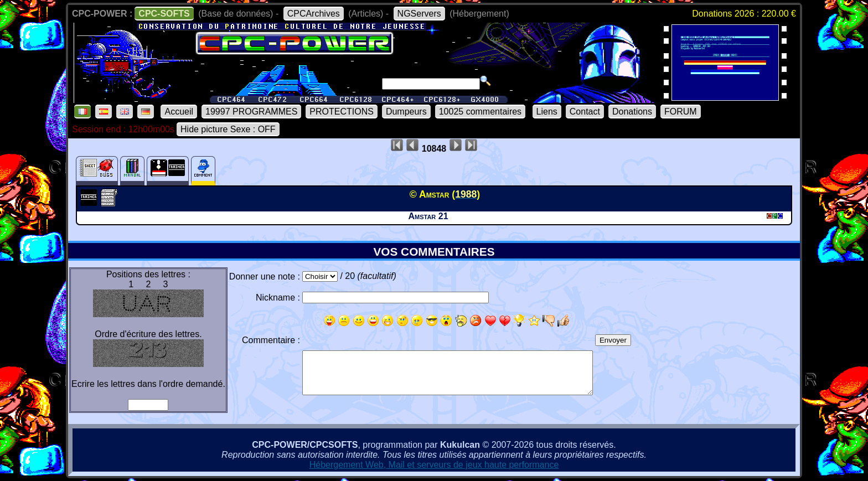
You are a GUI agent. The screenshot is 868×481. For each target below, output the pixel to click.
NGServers (419, 14)
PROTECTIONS (342, 112)
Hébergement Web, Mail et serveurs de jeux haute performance (434, 465)
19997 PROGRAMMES (251, 112)
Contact (585, 112)
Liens (547, 112)
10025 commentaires (480, 112)
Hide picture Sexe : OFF (228, 129)
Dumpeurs (406, 112)
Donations (632, 112)
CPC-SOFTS (164, 14)
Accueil (179, 112)
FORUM (681, 112)
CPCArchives (314, 14)
